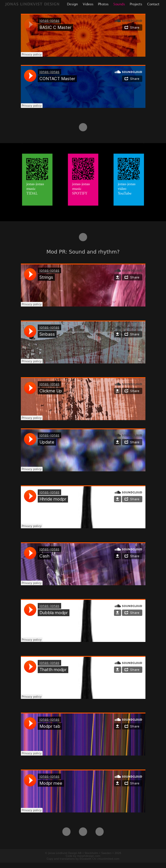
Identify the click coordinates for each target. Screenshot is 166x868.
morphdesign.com (89, 856)
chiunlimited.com (108, 859)
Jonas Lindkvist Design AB (65, 853)
